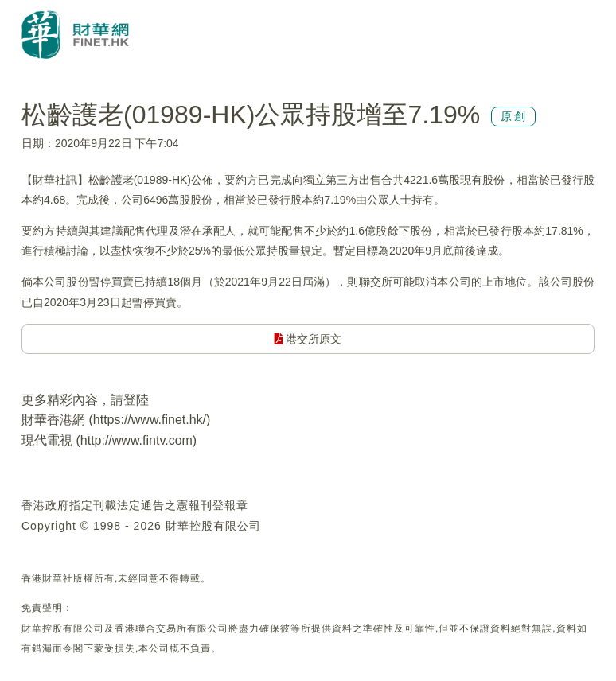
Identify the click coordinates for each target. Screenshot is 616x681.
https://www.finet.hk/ (150, 420)
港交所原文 (308, 339)
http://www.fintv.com (136, 440)
